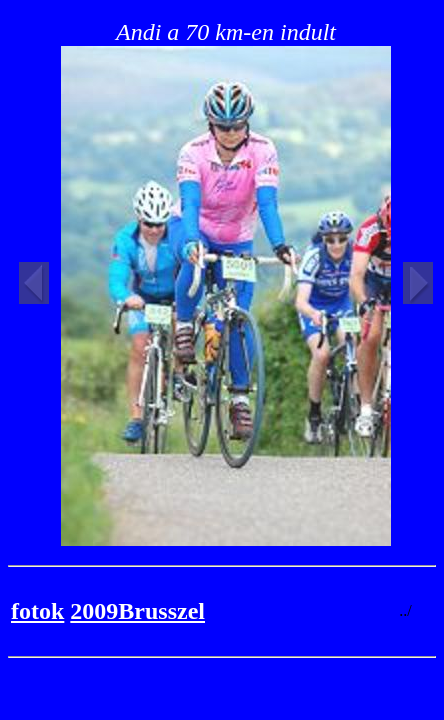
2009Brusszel (137, 611)
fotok (37, 611)
